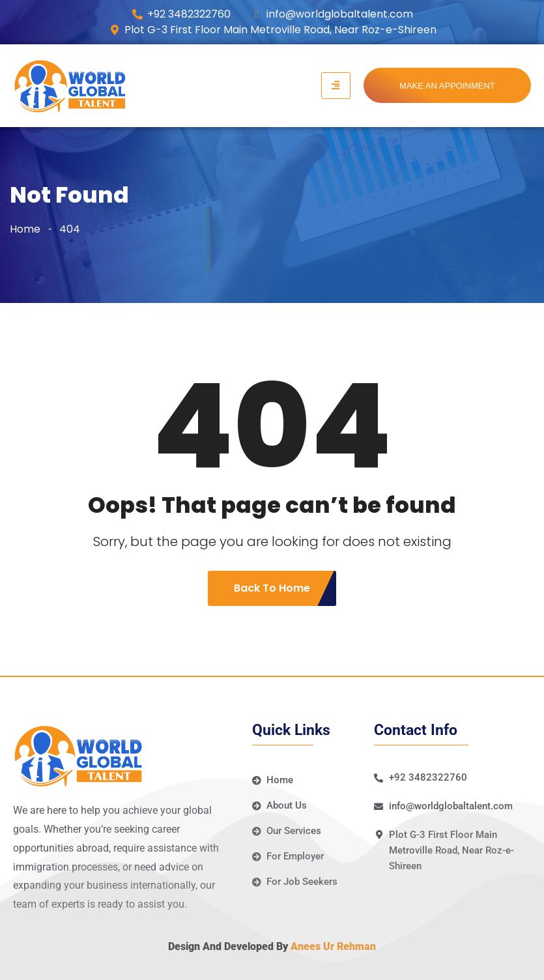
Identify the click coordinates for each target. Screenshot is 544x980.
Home (25, 229)
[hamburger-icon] (336, 86)
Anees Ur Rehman (333, 946)
